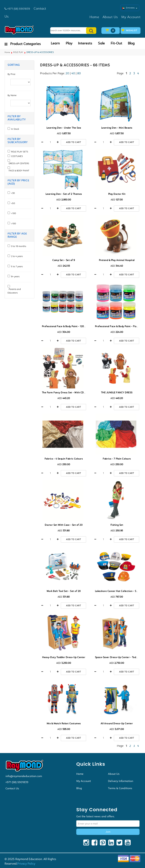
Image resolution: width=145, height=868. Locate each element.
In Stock (15, 129)
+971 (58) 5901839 (17, 782)
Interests (85, 43)
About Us (114, 774)
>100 (13, 224)
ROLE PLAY (18, 52)
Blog (131, 43)
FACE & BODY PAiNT (18, 171)
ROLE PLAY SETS (19, 152)
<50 (12, 203)
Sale (101, 43)
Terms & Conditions (120, 788)
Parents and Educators (14, 291)
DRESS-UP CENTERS (18, 163)
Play (69, 43)
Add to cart (74, 142)
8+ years (15, 276)
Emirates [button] (130, 8)
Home (7, 52)
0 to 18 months (18, 246)
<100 (13, 213)
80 (79, 73)
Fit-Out (116, 43)
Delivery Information (121, 781)
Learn (55, 43)
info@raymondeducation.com (24, 776)
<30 (12, 193)
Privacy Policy (26, 864)
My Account (84, 781)
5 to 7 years (16, 266)
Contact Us (12, 788)
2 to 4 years (16, 256)
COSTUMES (16, 156)
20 (67, 73)
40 (73, 73)
